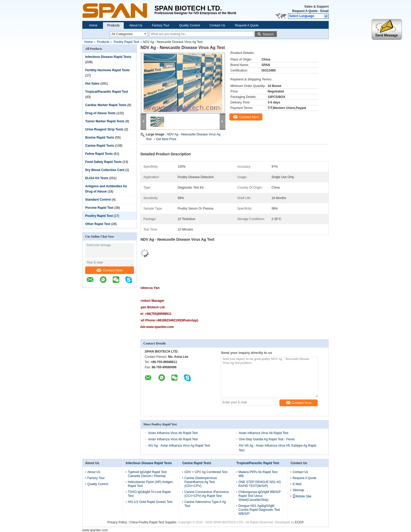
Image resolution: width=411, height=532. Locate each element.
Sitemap (298, 490)
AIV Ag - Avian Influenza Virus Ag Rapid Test (179, 446)
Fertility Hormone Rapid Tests (107, 70)
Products (113, 25)
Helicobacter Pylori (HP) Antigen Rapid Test (150, 484)
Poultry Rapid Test (126, 42)
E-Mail (297, 484)
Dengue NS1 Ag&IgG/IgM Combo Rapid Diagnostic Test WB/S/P (259, 510)
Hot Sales (92, 84)
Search (268, 34)
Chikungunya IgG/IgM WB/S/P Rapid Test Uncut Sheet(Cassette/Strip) (260, 496)
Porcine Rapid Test (99, 208)
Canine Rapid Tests (100, 146)
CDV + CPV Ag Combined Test (206, 472)
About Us (136, 25)
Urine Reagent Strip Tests (104, 129)
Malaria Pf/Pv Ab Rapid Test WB (258, 474)
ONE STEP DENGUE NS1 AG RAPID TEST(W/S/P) (260, 484)
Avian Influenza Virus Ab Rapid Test (173, 433)
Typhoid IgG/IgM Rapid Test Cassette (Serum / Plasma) (147, 474)
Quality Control (189, 25)
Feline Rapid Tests (99, 154)
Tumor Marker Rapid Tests (105, 121)
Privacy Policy (117, 522)
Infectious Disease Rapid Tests (108, 57)
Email (325, 11)
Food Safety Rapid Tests (103, 162)
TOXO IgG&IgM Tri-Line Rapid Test (149, 494)
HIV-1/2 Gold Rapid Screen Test (150, 502)
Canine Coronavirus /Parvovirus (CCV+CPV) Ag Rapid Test (206, 494)
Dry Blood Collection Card (105, 170)
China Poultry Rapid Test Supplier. (154, 522)
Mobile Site (302, 496)
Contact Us (217, 25)
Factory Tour (161, 25)
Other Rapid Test (98, 224)
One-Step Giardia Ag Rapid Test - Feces (267, 439)
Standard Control (98, 200)
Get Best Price (166, 139)
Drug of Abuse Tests (100, 113)
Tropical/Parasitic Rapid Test (107, 92)
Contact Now (110, 270)
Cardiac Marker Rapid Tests (106, 105)
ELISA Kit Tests (97, 178)
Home (93, 25)
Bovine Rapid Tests (100, 138)
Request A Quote (305, 11)
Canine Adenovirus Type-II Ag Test (205, 504)
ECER (299, 522)
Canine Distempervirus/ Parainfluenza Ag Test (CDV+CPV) (201, 482)
